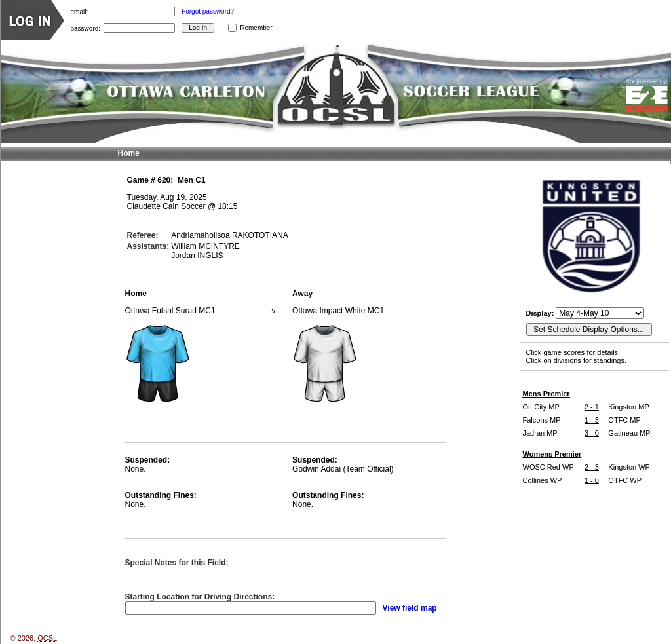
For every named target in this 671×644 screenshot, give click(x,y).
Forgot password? (208, 11)
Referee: (143, 235)
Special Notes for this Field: (177, 563)
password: (86, 28)
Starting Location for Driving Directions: (200, 597)
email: (80, 11)
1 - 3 (592, 420)
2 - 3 (592, 467)
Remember (256, 28)
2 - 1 (592, 407)
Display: (541, 313)
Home (129, 153)
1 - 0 (592, 480)
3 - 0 (592, 433)
